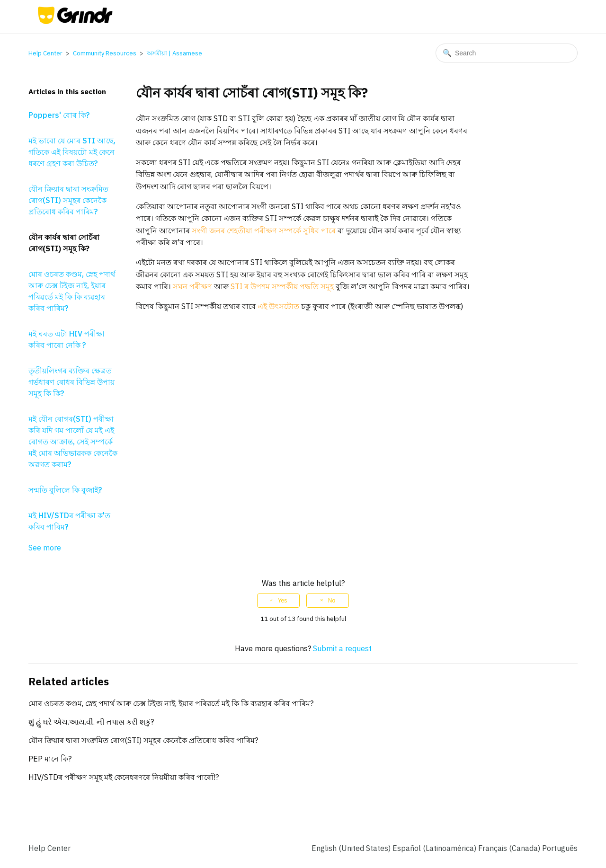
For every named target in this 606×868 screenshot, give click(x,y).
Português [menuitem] (560, 848)
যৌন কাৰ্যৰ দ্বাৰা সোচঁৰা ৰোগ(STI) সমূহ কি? (64, 243)
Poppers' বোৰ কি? (59, 115)
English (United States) (352, 848)
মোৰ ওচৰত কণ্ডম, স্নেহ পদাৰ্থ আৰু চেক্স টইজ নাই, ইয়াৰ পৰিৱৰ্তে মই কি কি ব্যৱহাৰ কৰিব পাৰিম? (72, 291)
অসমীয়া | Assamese (174, 53)
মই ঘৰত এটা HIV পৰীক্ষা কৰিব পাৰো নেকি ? (67, 339)
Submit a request (342, 648)
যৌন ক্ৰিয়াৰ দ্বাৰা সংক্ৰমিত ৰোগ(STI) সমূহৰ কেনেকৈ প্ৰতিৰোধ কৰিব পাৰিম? (68, 200)
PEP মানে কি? (50, 759)
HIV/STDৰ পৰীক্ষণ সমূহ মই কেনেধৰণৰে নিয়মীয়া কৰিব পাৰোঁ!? (124, 777)
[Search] (507, 53)
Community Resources (105, 53)
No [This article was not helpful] (332, 601)
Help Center (45, 53)
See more (45, 548)
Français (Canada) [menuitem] (510, 848)
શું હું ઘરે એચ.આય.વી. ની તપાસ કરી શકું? (91, 722)
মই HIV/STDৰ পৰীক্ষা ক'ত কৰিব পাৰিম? (69, 521)
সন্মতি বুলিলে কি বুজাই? (65, 490)
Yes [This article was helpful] (283, 601)
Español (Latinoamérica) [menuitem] (435, 848)
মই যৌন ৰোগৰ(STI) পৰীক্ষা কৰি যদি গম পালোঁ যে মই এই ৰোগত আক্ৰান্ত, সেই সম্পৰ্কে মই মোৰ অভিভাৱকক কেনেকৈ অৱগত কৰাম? (73, 442)
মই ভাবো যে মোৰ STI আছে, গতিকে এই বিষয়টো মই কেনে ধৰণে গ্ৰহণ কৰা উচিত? (72, 152)
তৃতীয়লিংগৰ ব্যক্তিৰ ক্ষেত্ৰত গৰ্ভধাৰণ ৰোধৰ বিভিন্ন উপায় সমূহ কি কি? (71, 382)
